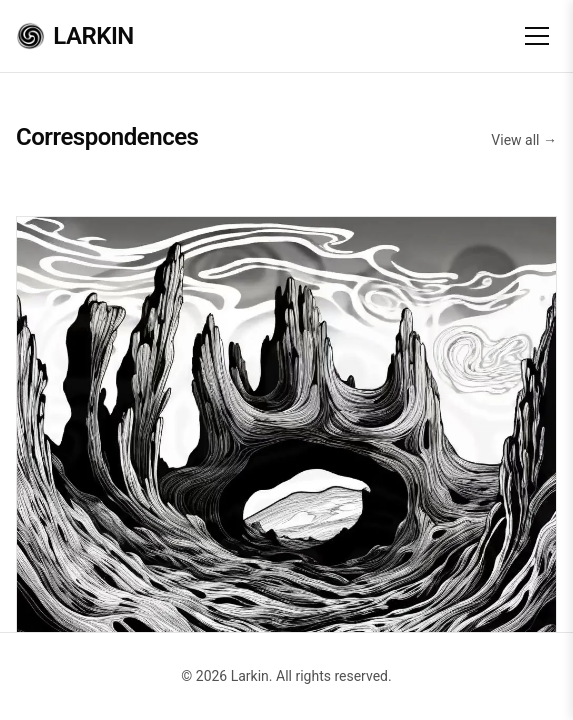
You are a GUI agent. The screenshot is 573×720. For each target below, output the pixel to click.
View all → (524, 140)
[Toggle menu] (537, 36)
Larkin (75, 36)
